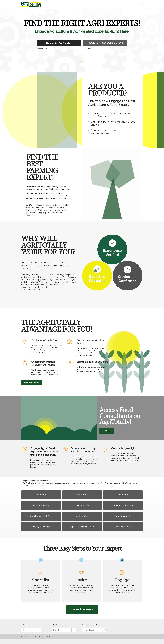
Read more (42, 49)
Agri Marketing (82, 516)
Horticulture (82, 495)
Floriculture (123, 495)
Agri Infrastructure (123, 527)
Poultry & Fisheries (41, 527)
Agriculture (41, 495)
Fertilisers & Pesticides (123, 505)
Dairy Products (82, 505)
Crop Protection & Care (41, 516)
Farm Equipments (123, 516)
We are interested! (32, 382)
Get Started (107, 431)
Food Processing (41, 505)
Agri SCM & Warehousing (82, 527)
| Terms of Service (44, 636)
